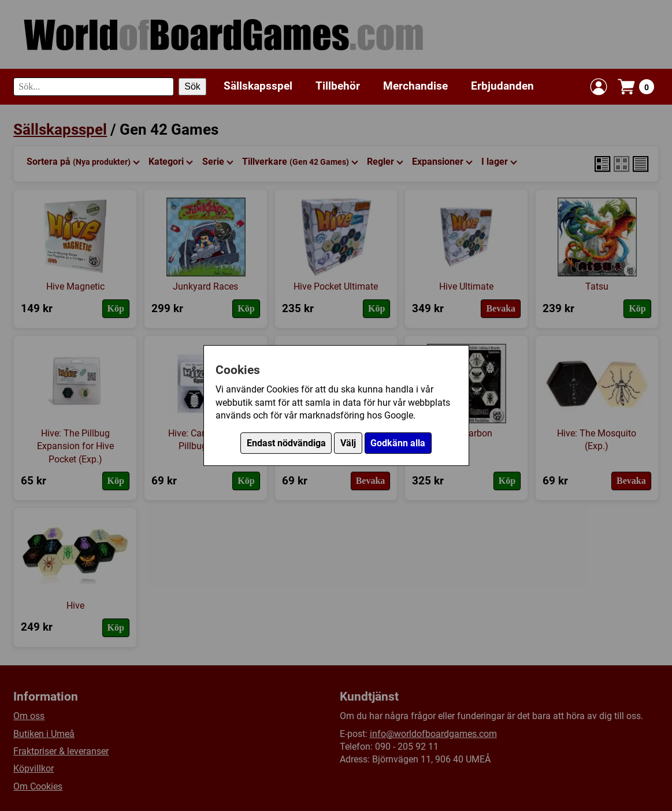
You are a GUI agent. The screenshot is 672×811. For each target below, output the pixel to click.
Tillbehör (338, 86)
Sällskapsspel (258, 86)
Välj (348, 443)
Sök (192, 86)
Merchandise (415, 86)
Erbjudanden (502, 86)
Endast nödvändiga (286, 443)
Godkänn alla (398, 443)
